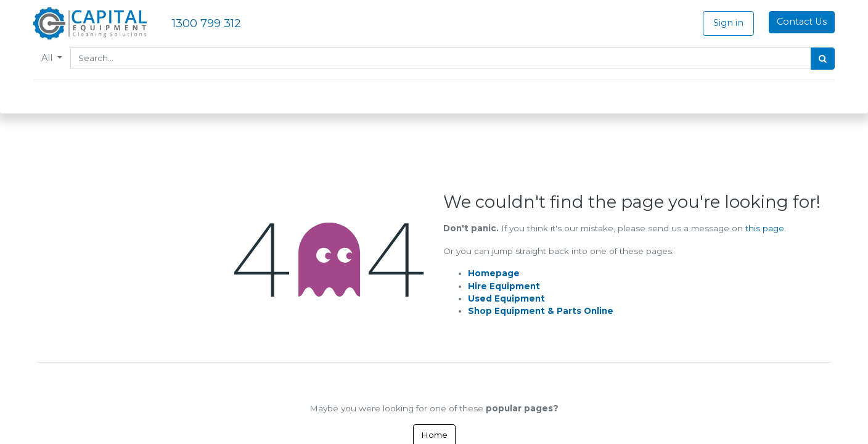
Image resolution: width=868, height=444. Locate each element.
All (51, 58)
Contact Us (799, 22)
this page (765, 228)
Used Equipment (506, 298)
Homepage (494, 273)
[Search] (820, 59)
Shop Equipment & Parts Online (541, 311)
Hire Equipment (504, 286)
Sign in (725, 23)
